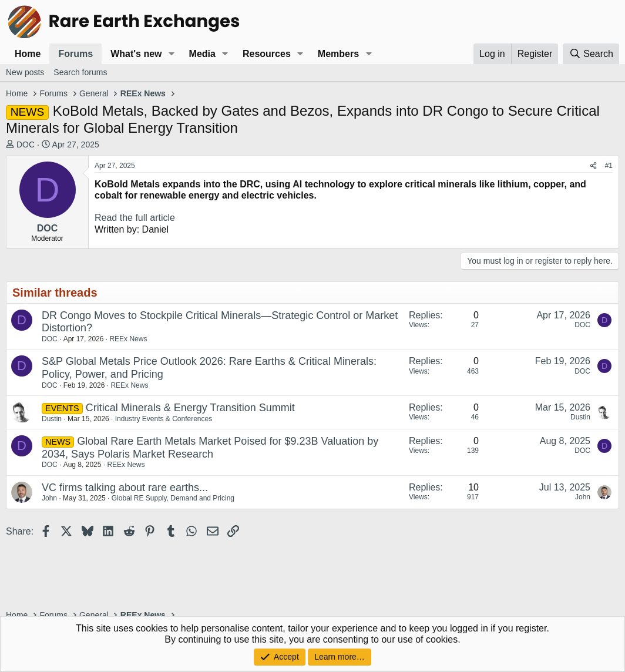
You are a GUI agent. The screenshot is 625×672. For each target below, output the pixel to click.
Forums (75, 54)
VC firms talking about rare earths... (125, 488)
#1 (609, 166)
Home (28, 54)
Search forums (80, 72)
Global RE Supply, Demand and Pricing (173, 498)
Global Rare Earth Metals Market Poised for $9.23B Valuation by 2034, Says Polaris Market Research (210, 448)
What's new (136, 54)
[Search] (591, 54)
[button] (171, 54)
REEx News (128, 339)
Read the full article (135, 218)
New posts (25, 72)
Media (202, 54)
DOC (26, 145)
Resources (267, 54)
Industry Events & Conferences (164, 419)
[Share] (593, 166)
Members (338, 54)
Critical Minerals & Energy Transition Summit (190, 408)
